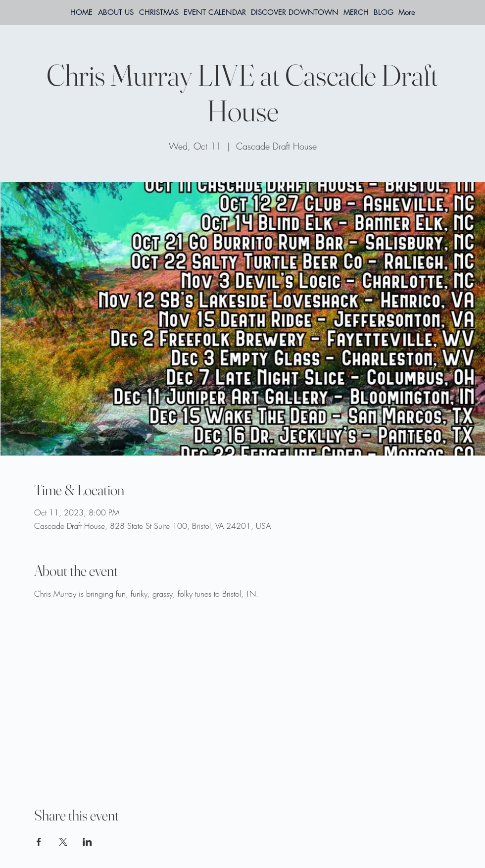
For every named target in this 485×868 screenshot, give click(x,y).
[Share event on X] (63, 842)
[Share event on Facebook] (39, 842)
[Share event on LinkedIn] (87, 842)
